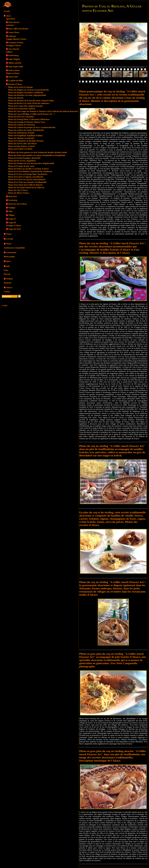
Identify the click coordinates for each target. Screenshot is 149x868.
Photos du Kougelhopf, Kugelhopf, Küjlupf (25, 135)
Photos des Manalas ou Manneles (21, 138)
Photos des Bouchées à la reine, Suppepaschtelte (27, 95)
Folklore (9, 52)
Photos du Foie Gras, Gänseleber (21, 117)
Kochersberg (13, 55)
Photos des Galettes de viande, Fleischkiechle (26, 130)
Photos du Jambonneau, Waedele (21, 133)
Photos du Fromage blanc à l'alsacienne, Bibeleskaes (29, 119)
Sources (9, 287)
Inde (8, 266)
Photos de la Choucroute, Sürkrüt (22, 109)
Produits (9, 279)
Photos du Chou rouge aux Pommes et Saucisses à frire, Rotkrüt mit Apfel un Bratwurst (43, 111)
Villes (10, 211)
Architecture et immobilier (14, 248)
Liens (6, 270)
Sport (8, 261)
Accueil (7, 11)
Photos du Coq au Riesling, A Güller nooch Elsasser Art (32, 114)
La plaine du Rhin (15, 80)
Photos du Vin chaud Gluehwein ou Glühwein (26, 188)
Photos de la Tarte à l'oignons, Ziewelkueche (26, 177)
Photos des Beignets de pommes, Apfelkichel (26, 93)
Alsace (8, 16)
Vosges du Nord (14, 229)
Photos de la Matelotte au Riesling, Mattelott (26, 141)
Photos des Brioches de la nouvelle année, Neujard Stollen (31, 101)
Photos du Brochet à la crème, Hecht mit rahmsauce (29, 103)
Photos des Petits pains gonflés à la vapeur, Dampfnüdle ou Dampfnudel (37, 155)
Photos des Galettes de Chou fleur (22, 125)
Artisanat (10, 25)
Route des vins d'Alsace (18, 204)
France (9, 234)
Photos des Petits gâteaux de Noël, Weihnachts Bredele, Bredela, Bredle (39, 152)
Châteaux (12, 36)
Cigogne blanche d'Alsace (16, 39)
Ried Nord (12, 196)
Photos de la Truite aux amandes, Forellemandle (27, 182)
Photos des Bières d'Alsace (19, 193)
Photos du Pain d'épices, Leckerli (21, 146)
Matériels (8, 283)
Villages (11, 215)
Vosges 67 (12, 219)
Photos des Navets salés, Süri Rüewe (22, 144)
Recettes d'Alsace (15, 84)
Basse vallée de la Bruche (18, 29)
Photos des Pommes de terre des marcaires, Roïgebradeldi (31, 163)
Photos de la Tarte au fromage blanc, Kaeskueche (28, 174)
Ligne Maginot (14, 59)
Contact (7, 292)
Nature (9, 244)
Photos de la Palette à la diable (20, 149)
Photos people (9, 257)
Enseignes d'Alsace (13, 45)
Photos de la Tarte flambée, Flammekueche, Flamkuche (30, 171)
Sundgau (12, 208)
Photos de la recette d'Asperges (20, 87)
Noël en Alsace (14, 70)
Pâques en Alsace (13, 73)
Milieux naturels (15, 63)
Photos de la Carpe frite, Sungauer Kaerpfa (25, 106)
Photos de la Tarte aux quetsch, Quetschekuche (27, 179)
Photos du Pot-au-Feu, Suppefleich (22, 161)
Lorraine (10, 239)
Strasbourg (13, 200)
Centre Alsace (14, 32)
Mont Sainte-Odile (16, 67)
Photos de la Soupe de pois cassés (21, 166)
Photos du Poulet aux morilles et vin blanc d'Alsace (28, 169)
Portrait (7, 274)
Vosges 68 (12, 223)
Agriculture (11, 19)
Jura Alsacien (14, 49)
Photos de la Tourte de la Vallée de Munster (25, 185)
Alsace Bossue (14, 22)
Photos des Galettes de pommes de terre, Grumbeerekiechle (32, 127)
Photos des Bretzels (16, 98)
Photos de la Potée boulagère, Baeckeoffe (24, 158)
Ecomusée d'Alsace (16, 43)
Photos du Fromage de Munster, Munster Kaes (27, 122)
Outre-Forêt (13, 77)
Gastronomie (11, 252)
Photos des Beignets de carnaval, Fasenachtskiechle (28, 90)
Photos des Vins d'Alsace (18, 190)
